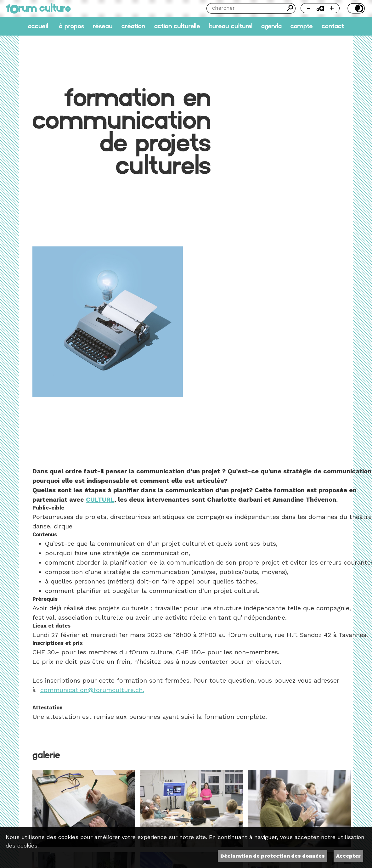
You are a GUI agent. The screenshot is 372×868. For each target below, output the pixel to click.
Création (133, 26)
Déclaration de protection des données (273, 856)
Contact (333, 26)
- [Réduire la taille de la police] (308, 8)
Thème (355, 8)
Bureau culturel (231, 26)
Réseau (103, 26)
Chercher (290, 8)
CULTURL (100, 499)
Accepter (348, 856)
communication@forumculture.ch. (92, 690)
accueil (38, 26)
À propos (71, 26)
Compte (302, 26)
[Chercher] (246, 8)
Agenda (271, 26)
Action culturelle (177, 26)
